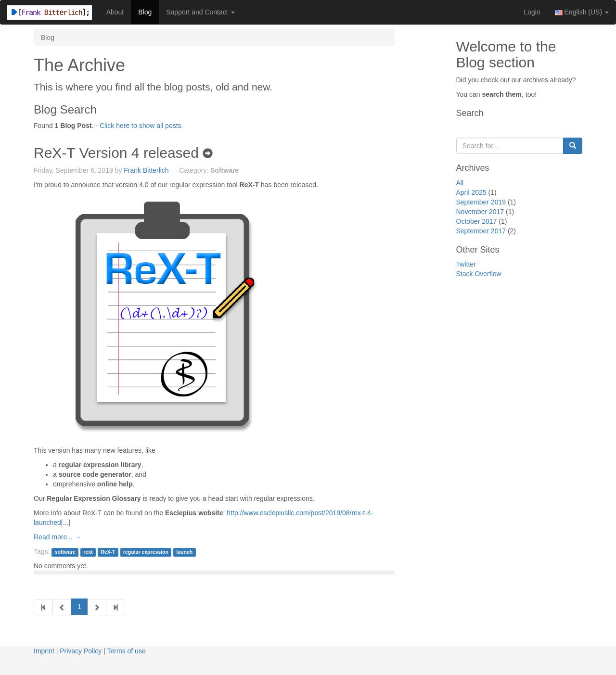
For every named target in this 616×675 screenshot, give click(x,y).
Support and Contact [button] (200, 12)
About (115, 12)
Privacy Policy (81, 651)
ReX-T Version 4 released (123, 153)
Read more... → (58, 537)
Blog (145, 12)
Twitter (466, 264)
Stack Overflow (479, 274)
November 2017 (480, 212)
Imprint (44, 651)
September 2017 (481, 231)
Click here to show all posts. (141, 126)
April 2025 (471, 192)
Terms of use (127, 651)
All (460, 183)
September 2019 (481, 202)
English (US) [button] (582, 12)
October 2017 (477, 221)
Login (532, 12)
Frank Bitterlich (146, 170)
